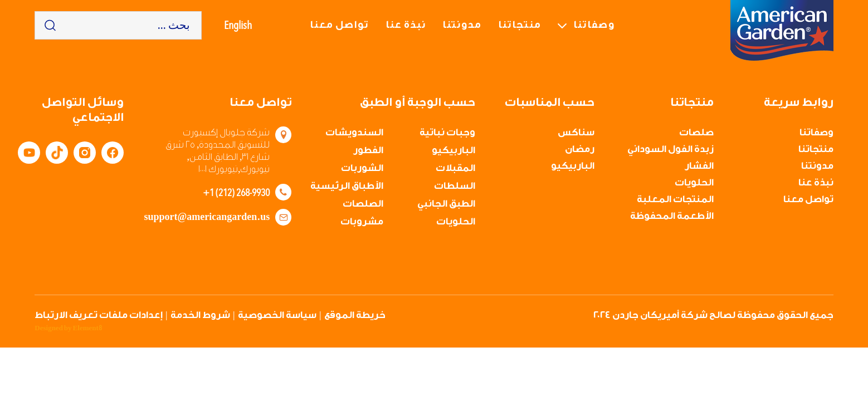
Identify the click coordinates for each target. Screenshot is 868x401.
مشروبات (362, 221)
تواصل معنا (339, 25)
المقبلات (455, 168)
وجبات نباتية (447, 132)
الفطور (368, 150)
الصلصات (363, 204)
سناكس (576, 132)
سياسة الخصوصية (277, 315)
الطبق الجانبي (446, 204)
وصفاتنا (594, 25)
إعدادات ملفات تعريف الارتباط (99, 315)
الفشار (699, 166)
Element (87, 328)
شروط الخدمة (200, 315)
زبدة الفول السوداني (670, 149)
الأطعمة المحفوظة (672, 216)
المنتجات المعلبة (675, 199)
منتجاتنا (520, 25)
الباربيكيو (573, 166)
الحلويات (694, 182)
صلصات (696, 132)
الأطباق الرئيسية (347, 186)
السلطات (455, 186)
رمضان (580, 149)
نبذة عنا (406, 25)
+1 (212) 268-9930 (236, 192)
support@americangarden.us (207, 217)
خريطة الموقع (355, 315)
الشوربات (362, 168)
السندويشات (354, 132)
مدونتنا (462, 25)
